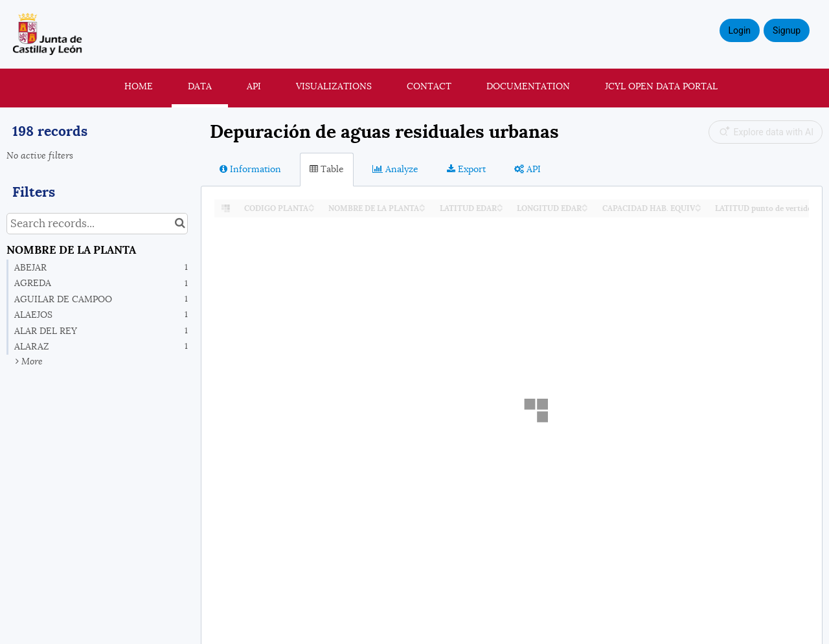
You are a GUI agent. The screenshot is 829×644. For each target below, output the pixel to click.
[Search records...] (97, 224)
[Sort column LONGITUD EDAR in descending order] (585, 209)
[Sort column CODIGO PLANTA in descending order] (312, 209)
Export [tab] (466, 169)
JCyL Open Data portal (661, 86)
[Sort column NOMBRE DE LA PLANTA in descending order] (422, 209)
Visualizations (334, 86)
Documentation (528, 86)
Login (740, 30)
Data (200, 86)
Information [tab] (250, 169)
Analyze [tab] (395, 169)
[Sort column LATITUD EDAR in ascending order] (500, 205)
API (254, 86)
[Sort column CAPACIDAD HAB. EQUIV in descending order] (698, 209)
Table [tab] (327, 169)
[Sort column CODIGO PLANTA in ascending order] (312, 205)
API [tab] (528, 169)
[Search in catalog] (180, 224)
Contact (429, 86)
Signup (787, 30)
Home (139, 86)
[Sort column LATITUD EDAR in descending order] (500, 209)
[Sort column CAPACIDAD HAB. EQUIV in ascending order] (698, 205)
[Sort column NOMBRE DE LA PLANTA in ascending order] (422, 205)
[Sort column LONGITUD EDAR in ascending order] (585, 205)
